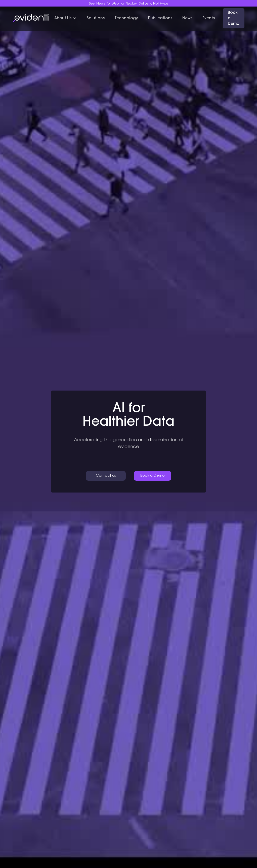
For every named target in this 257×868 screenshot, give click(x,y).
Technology (126, 18)
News (187, 18)
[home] (31, 18)
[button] (65, 18)
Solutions (96, 18)
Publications (160, 18)
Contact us (106, 476)
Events (209, 18)
